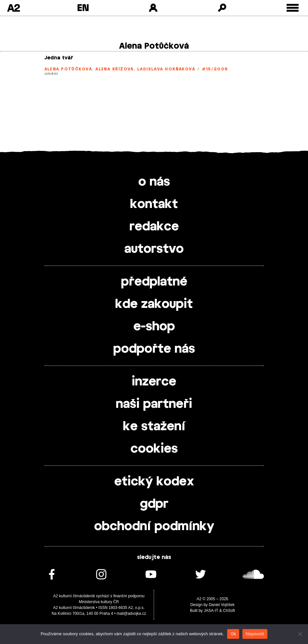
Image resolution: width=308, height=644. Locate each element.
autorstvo (154, 249)
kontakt (154, 204)
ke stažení (154, 427)
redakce (154, 227)
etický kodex (154, 482)
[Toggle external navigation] (293, 8)
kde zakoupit (154, 304)
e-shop (154, 327)
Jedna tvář (59, 58)
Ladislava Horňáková (166, 69)
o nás (154, 182)
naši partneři (154, 404)
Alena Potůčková (68, 69)
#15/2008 (215, 69)
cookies (154, 449)
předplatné (154, 282)
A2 (13, 8)
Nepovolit (255, 634)
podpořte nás (154, 349)
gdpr (154, 504)
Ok (233, 634)
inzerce (154, 382)
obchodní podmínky (154, 527)
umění (51, 74)
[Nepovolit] (300, 634)
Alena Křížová (115, 69)
